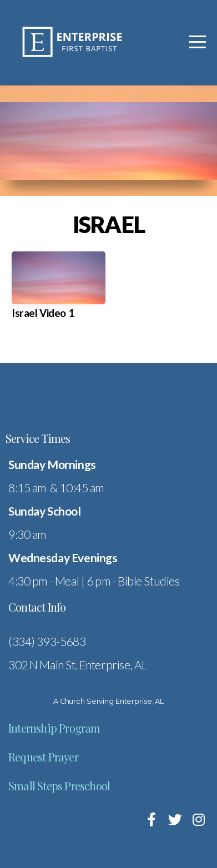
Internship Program (54, 728)
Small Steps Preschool (59, 786)
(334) (22, 641)
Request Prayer (43, 757)
